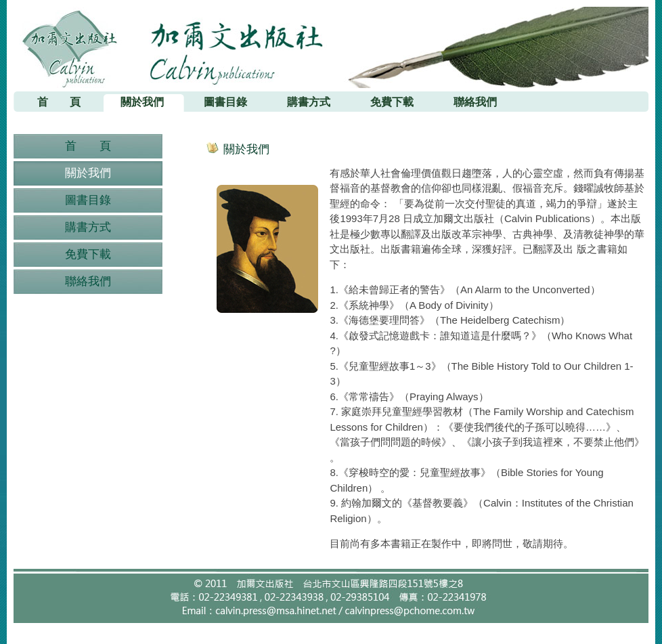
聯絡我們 (88, 281)
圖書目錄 (88, 200)
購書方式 (88, 227)
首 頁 (88, 146)
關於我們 (88, 173)
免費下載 (88, 254)
